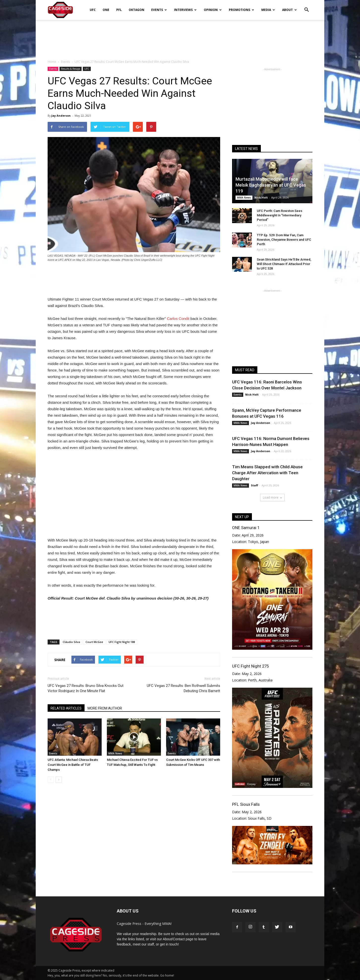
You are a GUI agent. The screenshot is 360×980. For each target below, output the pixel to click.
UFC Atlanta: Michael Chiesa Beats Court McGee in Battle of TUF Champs (73, 765)
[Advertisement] (180, 37)
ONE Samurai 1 (246, 528)
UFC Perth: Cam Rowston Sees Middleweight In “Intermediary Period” (280, 215)
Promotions (241, 10)
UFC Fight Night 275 (250, 666)
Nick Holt (261, 197)
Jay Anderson (61, 116)
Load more (272, 497)
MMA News (115, 753)
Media (268, 10)
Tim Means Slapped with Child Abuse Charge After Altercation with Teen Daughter (267, 473)
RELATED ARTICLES (66, 708)
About (289, 10)
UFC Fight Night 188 (122, 642)
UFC (93, 10)
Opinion (213, 10)
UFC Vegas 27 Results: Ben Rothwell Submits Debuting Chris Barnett (183, 688)
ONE (106, 10)
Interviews (185, 10)
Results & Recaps (71, 69)
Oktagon (136, 10)
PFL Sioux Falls (246, 804)
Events (159, 10)
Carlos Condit (178, 319)
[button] (306, 6)
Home (52, 62)
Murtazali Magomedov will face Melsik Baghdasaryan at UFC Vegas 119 (271, 185)
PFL (119, 10)
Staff (255, 485)
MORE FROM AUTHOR (105, 708)
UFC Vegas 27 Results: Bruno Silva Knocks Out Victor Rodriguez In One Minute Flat (86, 688)
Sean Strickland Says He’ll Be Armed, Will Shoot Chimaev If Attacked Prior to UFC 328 (284, 264)
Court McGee (94, 642)
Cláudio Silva (71, 642)
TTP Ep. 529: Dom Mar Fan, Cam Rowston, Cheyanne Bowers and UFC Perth (284, 240)
